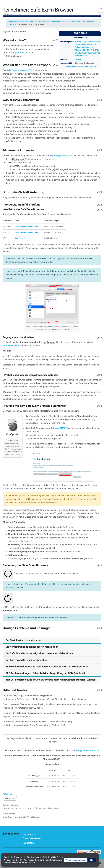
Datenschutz (30, 834)
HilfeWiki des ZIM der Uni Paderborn (81, 67)
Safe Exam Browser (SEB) (19, 70)
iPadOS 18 (96, 53)
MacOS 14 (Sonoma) (84, 41)
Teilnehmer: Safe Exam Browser (31, 24)
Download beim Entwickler (27, 227)
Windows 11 (80, 50)
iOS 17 (89, 50)
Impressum (29, 843)
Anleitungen (10, 798)
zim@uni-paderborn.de (88, 750)
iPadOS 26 (83, 56)
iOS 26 (77, 53)
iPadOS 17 (86, 53)
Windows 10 (87, 47)
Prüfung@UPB (16, 53)
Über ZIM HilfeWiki (32, 839)
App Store (19, 238)
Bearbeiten (54, 40)
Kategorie (7, 794)
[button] (75, 860)
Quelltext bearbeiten (56, 40)
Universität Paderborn (18, 21)
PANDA (13, 24)
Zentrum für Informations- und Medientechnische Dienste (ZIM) (55, 21)
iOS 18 (95, 50)
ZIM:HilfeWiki (89, 21)
